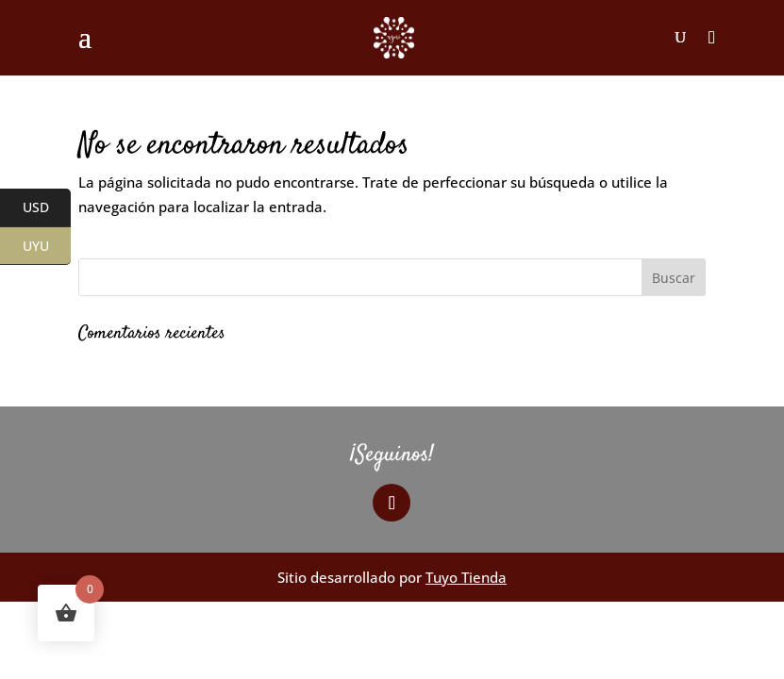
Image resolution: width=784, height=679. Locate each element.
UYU (47, 246)
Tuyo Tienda (466, 577)
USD (47, 208)
